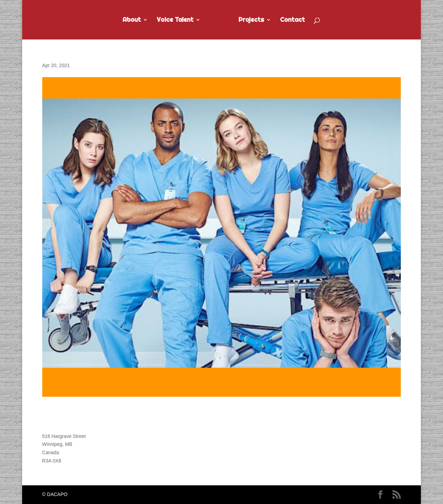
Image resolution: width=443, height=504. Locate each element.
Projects (251, 20)
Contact (292, 20)
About (132, 20)
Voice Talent (175, 20)
